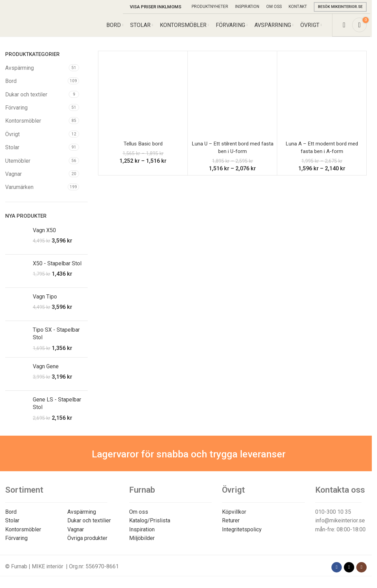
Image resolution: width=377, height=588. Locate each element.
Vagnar (13, 179)
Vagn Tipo (45, 301)
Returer (231, 525)
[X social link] (349, 572)
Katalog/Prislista (150, 525)
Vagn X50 (44, 235)
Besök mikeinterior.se (340, 7)
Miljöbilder (142, 543)
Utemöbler (18, 166)
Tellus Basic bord (143, 148)
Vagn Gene (46, 371)
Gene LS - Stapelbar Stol (57, 408)
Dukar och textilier (89, 525)
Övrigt (12, 139)
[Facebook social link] (337, 572)
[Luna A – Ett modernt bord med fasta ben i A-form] (322, 101)
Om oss (139, 517)
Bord (11, 86)
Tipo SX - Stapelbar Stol (56, 338)
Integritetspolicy (242, 534)
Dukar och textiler (26, 99)
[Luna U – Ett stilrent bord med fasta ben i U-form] (232, 101)
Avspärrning (20, 73)
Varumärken (19, 192)
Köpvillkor (234, 517)
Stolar (12, 152)
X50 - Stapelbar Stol (57, 268)
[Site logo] (37, 27)
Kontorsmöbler (23, 126)
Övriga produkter (87, 543)
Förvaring (16, 112)
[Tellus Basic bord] (143, 101)
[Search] (344, 28)
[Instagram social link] (361, 572)
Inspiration (142, 534)
